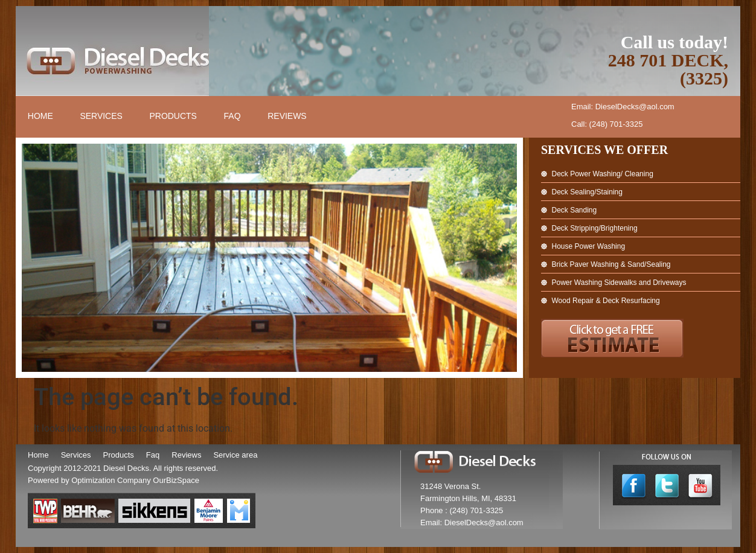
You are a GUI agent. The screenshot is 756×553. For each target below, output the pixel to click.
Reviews (288, 117)
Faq (153, 455)
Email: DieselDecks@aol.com (623, 107)
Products (174, 117)
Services (102, 117)
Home (40, 117)
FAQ (233, 117)
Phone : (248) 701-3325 (462, 510)
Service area (235, 455)
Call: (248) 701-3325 (607, 124)
